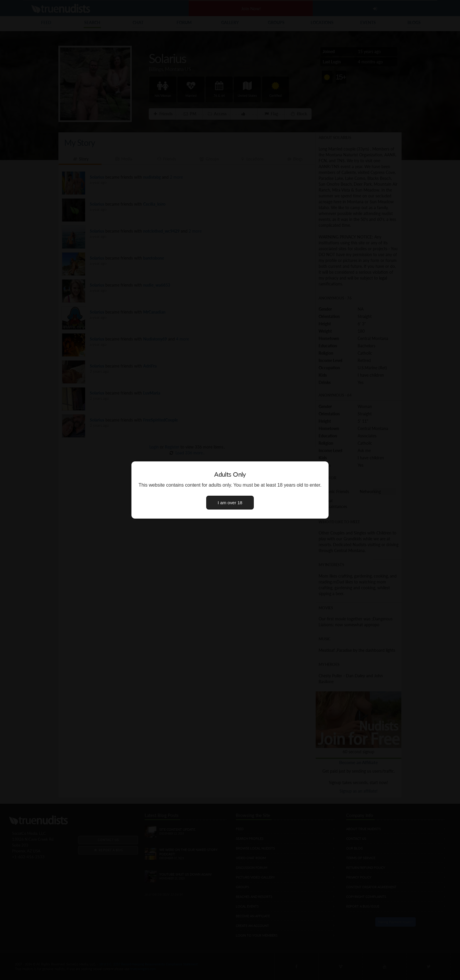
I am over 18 (230, 503)
